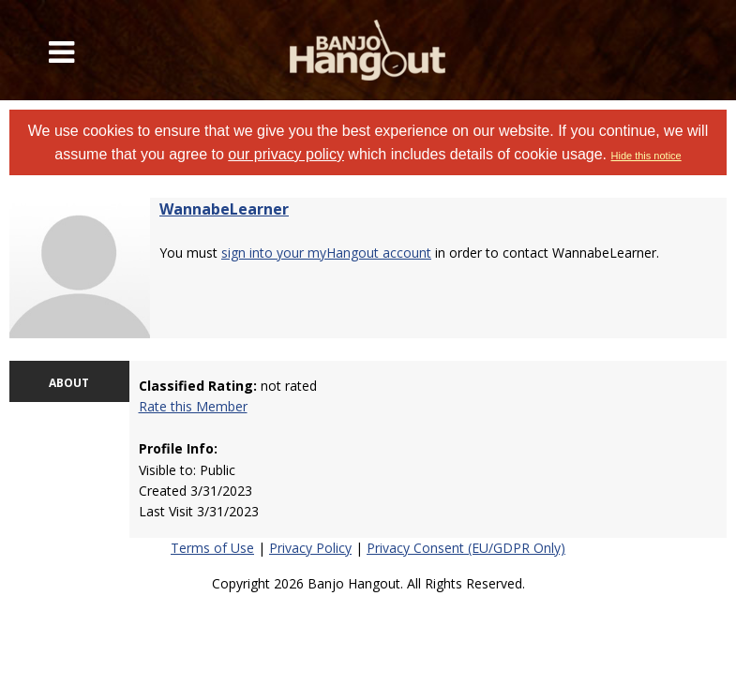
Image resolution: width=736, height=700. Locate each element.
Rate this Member (193, 406)
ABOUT (69, 383)
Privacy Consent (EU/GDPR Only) (466, 548)
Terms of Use (212, 548)
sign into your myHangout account (326, 253)
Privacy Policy (310, 548)
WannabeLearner (224, 209)
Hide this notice (646, 156)
